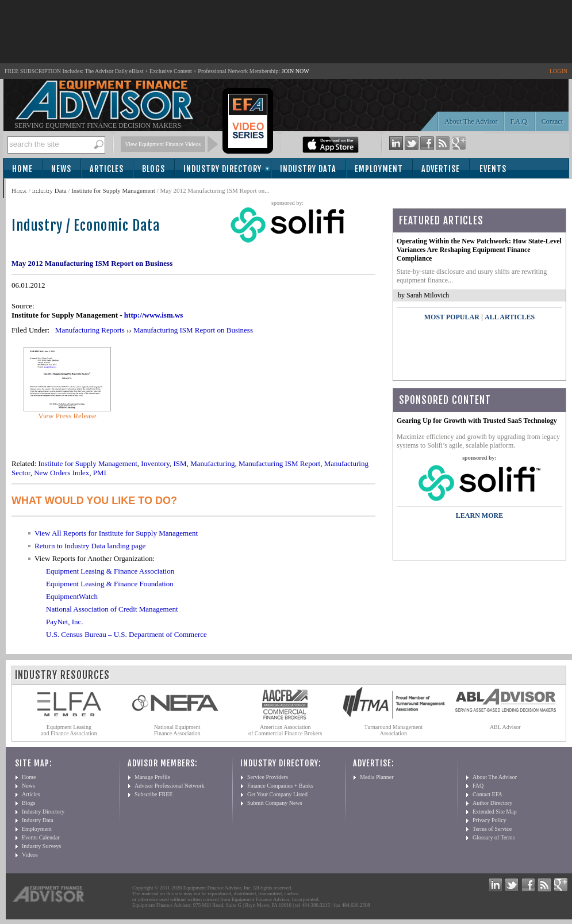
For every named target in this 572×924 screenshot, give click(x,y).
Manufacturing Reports (90, 330)
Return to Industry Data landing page (90, 546)
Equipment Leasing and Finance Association (69, 730)
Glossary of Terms (494, 837)
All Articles (510, 317)
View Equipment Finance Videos (163, 144)
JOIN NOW (295, 71)
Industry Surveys (41, 846)
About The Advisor (471, 121)
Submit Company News (275, 803)
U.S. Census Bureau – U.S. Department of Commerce (126, 634)
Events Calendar (41, 837)
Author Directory (492, 803)
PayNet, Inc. (65, 622)
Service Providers (268, 777)
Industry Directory (222, 169)
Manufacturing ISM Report (279, 463)
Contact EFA (487, 794)
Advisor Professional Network (170, 786)
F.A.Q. (520, 121)
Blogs (153, 169)
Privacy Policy (490, 820)
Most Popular (452, 317)
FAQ (478, 786)
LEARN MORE (479, 516)
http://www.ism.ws (154, 315)
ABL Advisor (505, 727)
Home (22, 169)
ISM (180, 463)
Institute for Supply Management (113, 190)
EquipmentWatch (72, 596)
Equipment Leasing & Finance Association (110, 571)
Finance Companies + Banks (280, 786)
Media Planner (377, 777)
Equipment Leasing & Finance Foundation (110, 584)
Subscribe (35, 189)
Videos (30, 855)
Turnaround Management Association (394, 730)
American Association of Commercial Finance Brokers (285, 730)
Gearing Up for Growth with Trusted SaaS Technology (477, 421)
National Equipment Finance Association (177, 730)
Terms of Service (492, 829)
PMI (100, 473)
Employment (379, 169)
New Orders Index (62, 473)
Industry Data (308, 169)
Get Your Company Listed (277, 794)
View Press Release (67, 416)
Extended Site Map (495, 812)
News (61, 169)
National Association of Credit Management (112, 609)
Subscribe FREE (153, 794)
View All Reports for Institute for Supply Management (116, 533)
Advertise (441, 169)
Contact (552, 121)
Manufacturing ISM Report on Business (193, 330)
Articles (107, 169)
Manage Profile (152, 777)
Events (493, 169)
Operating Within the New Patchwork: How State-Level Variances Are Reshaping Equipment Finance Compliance (479, 250)
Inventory (155, 463)
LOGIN (558, 71)
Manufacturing (212, 463)
